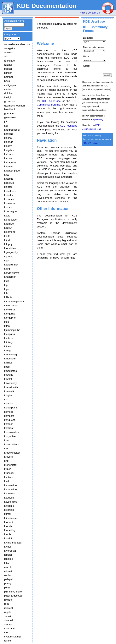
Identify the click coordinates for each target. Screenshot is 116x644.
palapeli (9, 579)
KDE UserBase (94, 22)
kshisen (9, 477)
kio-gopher (10, 318)
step (7, 633)
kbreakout (10, 203)
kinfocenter (11, 306)
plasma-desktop (13, 596)
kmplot (8, 379)
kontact (8, 424)
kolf (6, 399)
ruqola (8, 612)
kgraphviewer (12, 273)
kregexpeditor (12, 453)
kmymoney (10, 383)
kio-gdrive (10, 314)
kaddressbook (12, 130)
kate (7, 175)
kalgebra (9, 150)
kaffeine (9, 134)
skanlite (9, 616)
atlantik (8, 65)
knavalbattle (11, 387)
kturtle (8, 534)
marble (8, 567)
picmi (7, 588)
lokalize (9, 559)
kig (6, 285)
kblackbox (10, 191)
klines (8, 346)
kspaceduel (11, 489)
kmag (7, 350)
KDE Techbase (69, 126)
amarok (9, 52)
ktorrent (9, 522)
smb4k (8, 624)
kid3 (7, 281)
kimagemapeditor (14, 301)
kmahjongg (11, 355)
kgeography (11, 252)
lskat (7, 563)
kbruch (8, 207)
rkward (8, 600)
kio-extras (10, 310)
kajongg (9, 142)
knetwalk (9, 391)
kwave (8, 547)
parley (8, 584)
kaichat (8, 138)
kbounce (9, 199)
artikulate (9, 61)
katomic (9, 179)
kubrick (8, 538)
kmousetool (11, 371)
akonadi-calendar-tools (17, 44)
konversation (12, 432)
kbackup (9, 183)
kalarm (8, 146)
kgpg (7, 269)
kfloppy (8, 244)
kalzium (9, 154)
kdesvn (8, 228)
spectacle (10, 628)
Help (82, 13)
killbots (8, 297)
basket (8, 69)
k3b (6, 126)
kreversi (9, 457)
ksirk (7, 481)
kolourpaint (11, 408)
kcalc (7, 216)
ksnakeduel (11, 485)
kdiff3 (7, 236)
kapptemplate (12, 171)
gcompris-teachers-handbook (15, 107)
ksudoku (9, 498)
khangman (10, 277)
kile (6, 293)
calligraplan (11, 85)
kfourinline (10, 248)
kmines (8, 363)
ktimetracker (11, 518)
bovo (7, 81)
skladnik (9, 620)
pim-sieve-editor (13, 592)
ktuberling (10, 530)
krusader (9, 473)
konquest (9, 420)
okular (8, 575)
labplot (8, 555)
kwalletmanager (13, 543)
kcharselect (11, 220)
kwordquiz (10, 551)
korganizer (10, 436)
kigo (7, 289)
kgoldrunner (11, 265)
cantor (8, 89)
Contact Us (94, 13)
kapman (9, 166)
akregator (10, 48)
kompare (9, 416)
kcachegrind (11, 211)
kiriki (7, 322)
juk (6, 121)
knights (8, 395)
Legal (96, 143)
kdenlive (9, 224)
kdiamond (10, 232)
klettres (8, 338)
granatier (9, 113)
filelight (8, 97)
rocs (7, 604)
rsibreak (9, 608)
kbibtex (8, 187)
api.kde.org (98, 119)
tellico (8, 641)
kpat (7, 440)
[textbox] (14, 25)
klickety (9, 342)
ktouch (8, 526)
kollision (9, 404)
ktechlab (9, 510)
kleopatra (10, 334)
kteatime (9, 506)
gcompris (9, 101)
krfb (6, 461)
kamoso (9, 158)
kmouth (9, 375)
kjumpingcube (12, 330)
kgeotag (9, 257)
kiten (7, 326)
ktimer (8, 514)
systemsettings (13, 637)
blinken (8, 73)
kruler (7, 469)
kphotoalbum (12, 444)
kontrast (9, 428)
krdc (7, 448)
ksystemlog (11, 502)
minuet (8, 571)
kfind (7, 240)
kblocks (9, 195)
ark (6, 56)
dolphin (8, 93)
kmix (7, 367)
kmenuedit (10, 359)
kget (7, 261)
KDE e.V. (87, 143)
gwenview (10, 117)
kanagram (10, 162)
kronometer (11, 465)
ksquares (9, 493)
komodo (9, 412)
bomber (9, 77)
